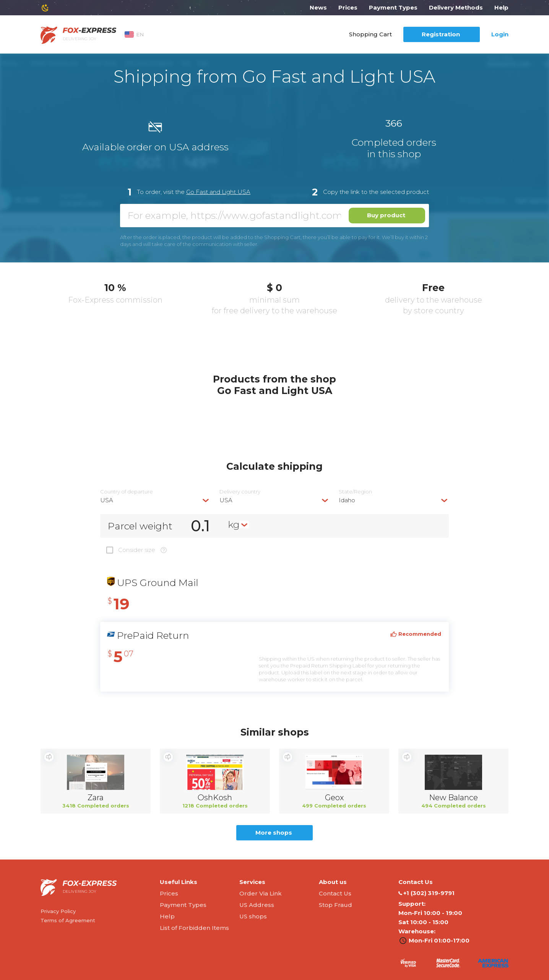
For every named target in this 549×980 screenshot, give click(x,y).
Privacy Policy (58, 911)
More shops (274, 833)
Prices (348, 7)
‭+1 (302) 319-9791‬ (426, 893)
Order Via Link (261, 893)
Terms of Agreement (68, 920)
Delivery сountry (240, 492)
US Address (257, 905)
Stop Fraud (335, 905)
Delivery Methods (456, 7)
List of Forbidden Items (194, 928)
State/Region (355, 492)
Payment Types (393, 7)
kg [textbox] (234, 524)
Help (501, 7)
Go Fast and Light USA (218, 192)
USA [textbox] (107, 500)
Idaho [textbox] (347, 500)
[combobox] (155, 500)
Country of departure (127, 492)
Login (500, 34)
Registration (441, 34)
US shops (253, 916)
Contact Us (335, 893)
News (318, 7)
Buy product (386, 215)
